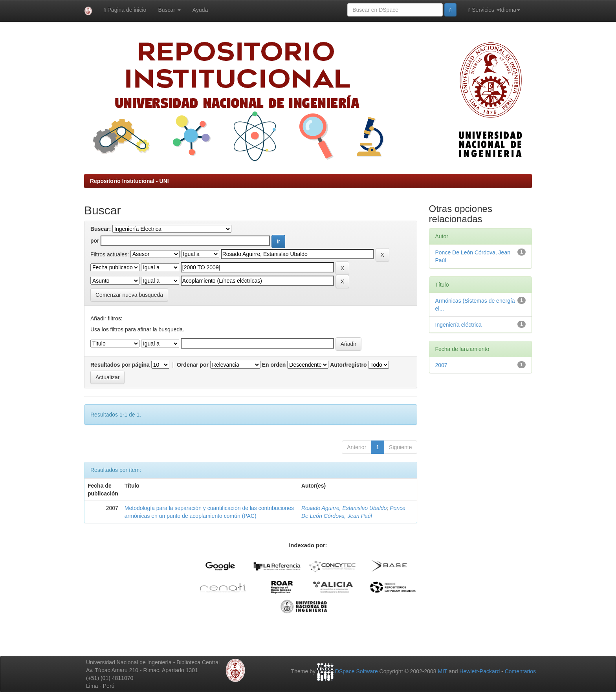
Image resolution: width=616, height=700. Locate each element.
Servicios (484, 10)
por (95, 241)
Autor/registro (348, 365)
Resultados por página (120, 365)
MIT (442, 671)
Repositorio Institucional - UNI (129, 181)
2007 (441, 365)
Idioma (510, 10)
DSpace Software (357, 671)
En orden (274, 365)
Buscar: (101, 229)
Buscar (169, 10)
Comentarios (520, 671)
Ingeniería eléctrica (458, 325)
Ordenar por (193, 365)
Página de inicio (125, 10)
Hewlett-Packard (479, 671)
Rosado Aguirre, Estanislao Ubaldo (344, 508)
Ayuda (200, 10)
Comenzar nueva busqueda (129, 295)
